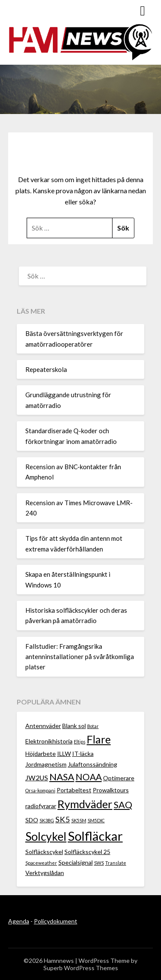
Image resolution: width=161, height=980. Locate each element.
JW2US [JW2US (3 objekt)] (37, 778)
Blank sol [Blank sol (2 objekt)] (74, 726)
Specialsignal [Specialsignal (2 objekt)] (76, 862)
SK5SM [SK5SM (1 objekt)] (79, 820)
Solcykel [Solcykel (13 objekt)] (46, 836)
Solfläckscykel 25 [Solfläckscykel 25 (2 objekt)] (87, 852)
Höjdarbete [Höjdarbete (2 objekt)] (41, 754)
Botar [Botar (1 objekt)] (93, 726)
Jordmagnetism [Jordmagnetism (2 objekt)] (46, 764)
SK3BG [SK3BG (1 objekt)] (47, 820)
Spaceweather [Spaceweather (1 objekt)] (41, 863)
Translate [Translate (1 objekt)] (116, 863)
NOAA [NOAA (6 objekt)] (89, 777)
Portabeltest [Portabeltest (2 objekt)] (74, 790)
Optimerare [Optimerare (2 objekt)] (119, 778)
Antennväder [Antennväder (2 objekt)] (43, 726)
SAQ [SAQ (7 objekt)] (123, 805)
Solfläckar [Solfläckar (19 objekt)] (95, 836)
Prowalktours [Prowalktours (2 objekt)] (111, 790)
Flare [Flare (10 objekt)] (99, 739)
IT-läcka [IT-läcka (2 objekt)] (83, 754)
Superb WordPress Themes (81, 968)
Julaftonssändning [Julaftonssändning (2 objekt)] (93, 764)
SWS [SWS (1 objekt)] (99, 863)
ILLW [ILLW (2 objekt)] (64, 754)
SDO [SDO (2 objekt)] (32, 820)
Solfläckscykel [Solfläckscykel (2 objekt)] (44, 852)
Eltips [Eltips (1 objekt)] (80, 742)
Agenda (19, 921)
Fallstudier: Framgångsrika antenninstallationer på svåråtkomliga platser (80, 657)
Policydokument (56, 921)
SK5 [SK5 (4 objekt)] (63, 819)
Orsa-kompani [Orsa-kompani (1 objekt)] (40, 790)
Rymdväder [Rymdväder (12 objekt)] (85, 804)
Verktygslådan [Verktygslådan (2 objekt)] (45, 873)
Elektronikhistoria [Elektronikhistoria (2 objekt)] (49, 741)
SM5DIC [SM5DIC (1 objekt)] (96, 820)
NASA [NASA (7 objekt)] (62, 777)
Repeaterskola (46, 369)
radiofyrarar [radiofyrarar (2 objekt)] (41, 806)
